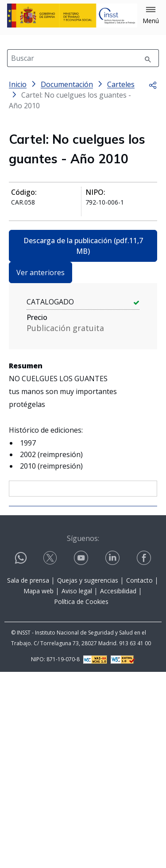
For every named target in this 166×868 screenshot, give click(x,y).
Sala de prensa (28, 776)
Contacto (139, 776)
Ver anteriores (41, 272)
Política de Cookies (81, 798)
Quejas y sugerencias (88, 776)
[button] (151, 16)
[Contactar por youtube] (82, 754)
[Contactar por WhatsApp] (21, 758)
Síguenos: (83, 734)
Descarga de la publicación (83, 246)
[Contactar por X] (51, 754)
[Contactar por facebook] (145, 754)
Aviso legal (77, 787)
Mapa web (39, 787)
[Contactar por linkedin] (113, 754)
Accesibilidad (118, 787)
